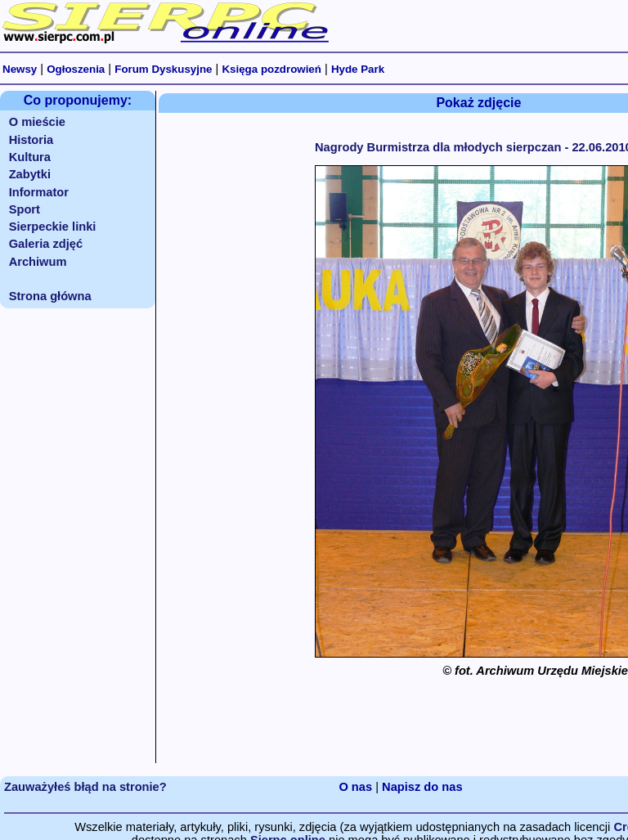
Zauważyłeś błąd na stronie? (85, 787)
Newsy (20, 69)
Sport (25, 209)
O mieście (37, 122)
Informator (39, 192)
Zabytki (30, 174)
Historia (31, 140)
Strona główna (50, 296)
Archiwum (38, 262)
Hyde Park (358, 69)
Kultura (30, 157)
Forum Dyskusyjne (163, 69)
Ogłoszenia (76, 69)
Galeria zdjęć (46, 244)
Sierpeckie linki (53, 227)
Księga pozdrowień (271, 69)
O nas (355, 787)
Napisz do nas (422, 787)
